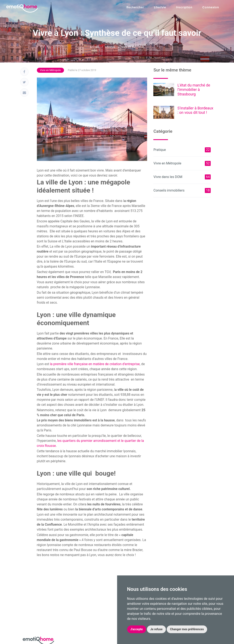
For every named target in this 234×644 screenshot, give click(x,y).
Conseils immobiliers (182, 190)
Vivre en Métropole (133, 47)
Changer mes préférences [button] (187, 629)
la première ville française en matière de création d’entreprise (95, 364)
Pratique (182, 150)
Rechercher (135, 8)
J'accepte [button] (137, 629)
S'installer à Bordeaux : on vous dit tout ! (195, 110)
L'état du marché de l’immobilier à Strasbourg (194, 90)
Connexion (211, 8)
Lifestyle (160, 8)
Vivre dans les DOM (182, 177)
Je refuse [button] (156, 629)
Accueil (94, 47)
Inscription (184, 8)
